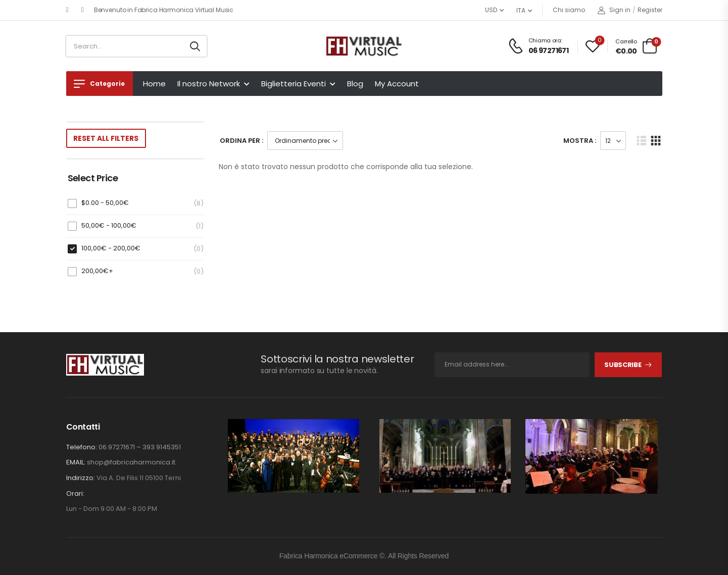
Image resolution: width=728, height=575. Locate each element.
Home (154, 84)
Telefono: (82, 447)
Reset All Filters (106, 138)
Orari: (75, 494)
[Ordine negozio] (305, 141)
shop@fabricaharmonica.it (131, 462)
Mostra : (580, 141)
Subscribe (623, 365)
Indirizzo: (81, 478)
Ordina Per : (241, 141)
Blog (355, 84)
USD (491, 10)
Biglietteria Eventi (294, 84)
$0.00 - (105, 203)
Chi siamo (569, 10)
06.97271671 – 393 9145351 (140, 447)
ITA (521, 10)
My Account (397, 84)
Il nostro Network (209, 84)
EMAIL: (76, 462)
